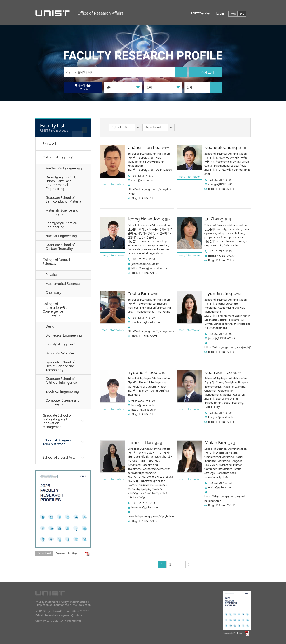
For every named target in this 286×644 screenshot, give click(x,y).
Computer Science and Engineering (63, 402)
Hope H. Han (140, 443)
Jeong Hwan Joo (144, 219)
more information (113, 184)
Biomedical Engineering (64, 336)
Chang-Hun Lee (144, 148)
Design (51, 327)
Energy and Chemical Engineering (62, 225)
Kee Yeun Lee (218, 373)
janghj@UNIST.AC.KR (222, 339)
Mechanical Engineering (64, 168)
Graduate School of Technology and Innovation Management (57, 421)
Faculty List (52, 126)
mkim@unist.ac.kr (220, 488)
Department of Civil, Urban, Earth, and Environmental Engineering (61, 183)
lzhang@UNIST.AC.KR (222, 256)
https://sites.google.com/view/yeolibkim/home (157, 331)
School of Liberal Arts (59, 458)
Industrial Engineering (63, 344)
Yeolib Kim (138, 294)
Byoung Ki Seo (142, 373)
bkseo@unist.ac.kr (143, 405)
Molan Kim (215, 443)
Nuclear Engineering (61, 236)
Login (220, 13)
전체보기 (206, 73)
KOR (233, 14)
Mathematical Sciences (63, 284)
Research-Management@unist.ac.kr (65, 616)
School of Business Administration (57, 442)
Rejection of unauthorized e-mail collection (64, 605)
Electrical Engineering (62, 392)
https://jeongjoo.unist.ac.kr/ (149, 269)
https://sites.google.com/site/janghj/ (228, 347)
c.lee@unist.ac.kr (142, 180)
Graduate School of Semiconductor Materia (63, 200)
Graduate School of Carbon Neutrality (60, 247)
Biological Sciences (60, 353)
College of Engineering (60, 157)
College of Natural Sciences (56, 262)
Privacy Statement (47, 602)
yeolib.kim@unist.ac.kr (146, 322)
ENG (242, 14)
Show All (49, 144)
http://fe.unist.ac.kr (144, 410)
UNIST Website (200, 14)
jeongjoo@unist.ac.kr (145, 264)
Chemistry (53, 293)
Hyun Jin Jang (218, 294)
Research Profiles (66, 554)
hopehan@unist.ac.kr (145, 508)
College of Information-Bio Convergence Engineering (55, 310)
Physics (51, 275)
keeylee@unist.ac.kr (221, 417)
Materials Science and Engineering (62, 212)
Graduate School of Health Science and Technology (60, 366)
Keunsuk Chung (221, 148)
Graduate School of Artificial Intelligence (61, 381)
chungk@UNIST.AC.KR (222, 184)
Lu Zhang (214, 219)
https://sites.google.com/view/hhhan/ (151, 517)
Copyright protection (74, 602)
